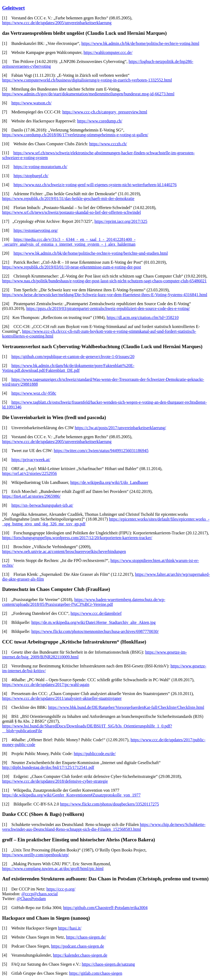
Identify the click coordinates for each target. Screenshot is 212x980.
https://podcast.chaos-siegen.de (78, 946)
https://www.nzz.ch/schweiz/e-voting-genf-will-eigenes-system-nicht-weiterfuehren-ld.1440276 (95, 185)
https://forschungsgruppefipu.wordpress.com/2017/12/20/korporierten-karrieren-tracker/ (77, 538)
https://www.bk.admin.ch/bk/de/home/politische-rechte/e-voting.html (140, 43)
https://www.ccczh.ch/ (108, 144)
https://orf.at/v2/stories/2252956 (30, 473)
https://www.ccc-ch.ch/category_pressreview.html (105, 112)
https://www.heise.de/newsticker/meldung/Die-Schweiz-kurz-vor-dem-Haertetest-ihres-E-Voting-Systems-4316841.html (105, 295)
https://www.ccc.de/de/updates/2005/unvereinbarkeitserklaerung (57, 23)
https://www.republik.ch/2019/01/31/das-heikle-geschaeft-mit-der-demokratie (68, 199)
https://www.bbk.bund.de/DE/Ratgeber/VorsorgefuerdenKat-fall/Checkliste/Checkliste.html (126, 707)
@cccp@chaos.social (40, 894)
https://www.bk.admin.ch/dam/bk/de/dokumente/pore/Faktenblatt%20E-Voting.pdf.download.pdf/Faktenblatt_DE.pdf (68, 368)
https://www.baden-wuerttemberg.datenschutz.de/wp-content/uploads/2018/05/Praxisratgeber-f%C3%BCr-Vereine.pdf (84, 602)
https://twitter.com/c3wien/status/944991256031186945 (101, 451)
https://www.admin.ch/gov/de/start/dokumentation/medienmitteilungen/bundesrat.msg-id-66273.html (88, 94)
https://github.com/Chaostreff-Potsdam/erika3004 (105, 908)
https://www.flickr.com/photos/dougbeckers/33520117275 (110, 804)
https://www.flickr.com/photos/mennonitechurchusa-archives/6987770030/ (95, 631)
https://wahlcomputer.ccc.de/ (108, 52)
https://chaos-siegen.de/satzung (108, 964)
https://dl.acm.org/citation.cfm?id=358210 (143, 318)
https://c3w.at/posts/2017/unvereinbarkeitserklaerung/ (120, 428)
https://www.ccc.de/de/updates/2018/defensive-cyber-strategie (55, 781)
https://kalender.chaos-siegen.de (80, 955)
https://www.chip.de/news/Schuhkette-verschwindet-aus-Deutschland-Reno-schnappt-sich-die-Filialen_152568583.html (104, 827)
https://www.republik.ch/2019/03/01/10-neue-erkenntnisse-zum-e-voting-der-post (72, 267)
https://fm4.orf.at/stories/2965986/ (31, 496)
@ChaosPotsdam (31, 899)
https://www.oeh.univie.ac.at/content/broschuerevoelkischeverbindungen (64, 551)
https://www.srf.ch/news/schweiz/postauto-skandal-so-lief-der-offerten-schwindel (72, 212)
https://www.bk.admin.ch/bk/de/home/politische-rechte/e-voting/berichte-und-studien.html (91, 253)
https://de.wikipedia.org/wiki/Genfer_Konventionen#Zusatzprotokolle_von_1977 (71, 795)
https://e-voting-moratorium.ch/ (40, 167)
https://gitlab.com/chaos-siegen (96, 973)
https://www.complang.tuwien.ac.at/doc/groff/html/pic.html (53, 869)
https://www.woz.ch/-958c (34, 393)
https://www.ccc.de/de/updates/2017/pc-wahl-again (46, 685)
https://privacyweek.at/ (31, 460)
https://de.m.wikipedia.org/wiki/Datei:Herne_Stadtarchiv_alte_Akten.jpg (93, 622)
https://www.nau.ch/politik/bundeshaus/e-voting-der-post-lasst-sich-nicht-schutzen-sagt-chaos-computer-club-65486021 (104, 281)
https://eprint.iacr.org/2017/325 (121, 221)
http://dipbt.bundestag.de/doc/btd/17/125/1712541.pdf (48, 767)
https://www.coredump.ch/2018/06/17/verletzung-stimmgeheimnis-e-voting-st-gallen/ (75, 135)
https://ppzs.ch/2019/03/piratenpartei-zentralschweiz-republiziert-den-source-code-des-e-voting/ (108, 308)
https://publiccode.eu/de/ (95, 754)
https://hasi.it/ (70, 928)
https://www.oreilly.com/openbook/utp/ (36, 855)
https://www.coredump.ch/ (100, 121)
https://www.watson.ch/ (32, 103)
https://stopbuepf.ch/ (31, 176)
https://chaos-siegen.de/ (86, 937)
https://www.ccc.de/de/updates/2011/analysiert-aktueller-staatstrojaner (62, 698)
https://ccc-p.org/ (61, 889)
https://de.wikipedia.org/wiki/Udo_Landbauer (109, 482)
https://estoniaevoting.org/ (36, 230)
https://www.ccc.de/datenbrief (96, 613)
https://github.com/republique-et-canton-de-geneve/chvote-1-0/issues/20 (73, 357)
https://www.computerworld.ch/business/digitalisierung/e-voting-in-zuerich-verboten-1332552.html (87, 80)
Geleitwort (13, 8)
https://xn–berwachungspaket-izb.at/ (42, 505)
